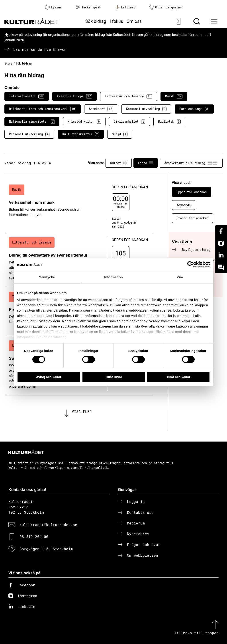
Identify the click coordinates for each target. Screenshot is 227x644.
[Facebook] (221, 231)
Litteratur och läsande (129, 96)
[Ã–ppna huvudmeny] (215, 21)
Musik (174, 96)
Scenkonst (101, 109)
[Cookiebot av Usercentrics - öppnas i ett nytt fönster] (191, 265)
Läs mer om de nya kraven (40, 49)
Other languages (166, 7)
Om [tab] (180, 277)
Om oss (134, 21)
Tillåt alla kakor (178, 377)
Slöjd (120, 134)
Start (8, 63)
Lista (146, 163)
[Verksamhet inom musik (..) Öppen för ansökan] (79, 206)
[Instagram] (221, 243)
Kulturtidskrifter (81, 134)
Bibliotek (169, 122)
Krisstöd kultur (84, 122)
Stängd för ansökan (192, 218)
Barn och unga (194, 109)
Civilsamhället (129, 122)
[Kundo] (221, 267)
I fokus (116, 21)
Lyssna (53, 7)
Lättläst (125, 7)
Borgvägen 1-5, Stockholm (46, 549)
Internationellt (27, 96)
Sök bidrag (96, 21)
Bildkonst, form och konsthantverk (43, 109)
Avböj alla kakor (49, 377)
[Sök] (197, 21)
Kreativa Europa (74, 96)
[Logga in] (178, 21)
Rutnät (119, 163)
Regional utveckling (29, 134)
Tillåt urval (114, 377)
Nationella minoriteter (32, 122)
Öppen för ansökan (192, 192)
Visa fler (82, 411)
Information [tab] (113, 277)
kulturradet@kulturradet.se (48, 525)
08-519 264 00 (34, 537)
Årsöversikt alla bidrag (191, 163)
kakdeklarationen (97, 326)
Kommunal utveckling (146, 109)
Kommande (184, 205)
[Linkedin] (221, 255)
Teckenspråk (88, 7)
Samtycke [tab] (47, 277)
